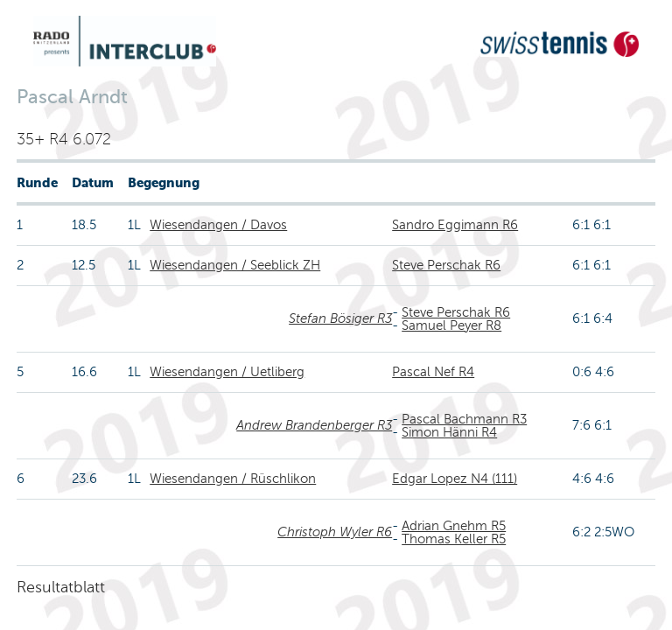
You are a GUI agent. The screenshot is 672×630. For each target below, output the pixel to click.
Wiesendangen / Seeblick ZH (235, 265)
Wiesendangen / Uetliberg (227, 372)
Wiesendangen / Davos (218, 225)
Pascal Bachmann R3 (464, 419)
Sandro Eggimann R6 (455, 225)
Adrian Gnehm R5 (454, 526)
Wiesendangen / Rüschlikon (233, 479)
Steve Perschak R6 (446, 265)
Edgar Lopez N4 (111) (455, 479)
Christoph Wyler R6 (335, 532)
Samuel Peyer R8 (451, 325)
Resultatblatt (61, 587)
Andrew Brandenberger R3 (314, 425)
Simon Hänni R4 (449, 432)
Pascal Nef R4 (433, 372)
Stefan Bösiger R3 (340, 318)
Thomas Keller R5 (454, 539)
